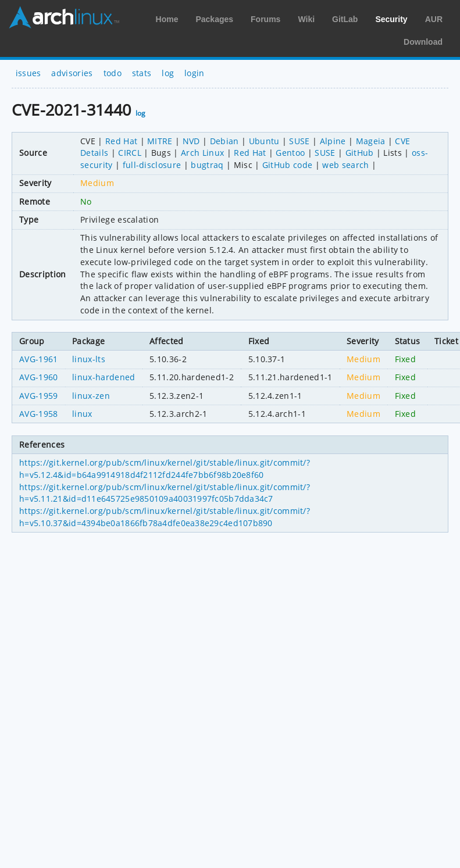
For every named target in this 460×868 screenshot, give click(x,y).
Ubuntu (264, 141)
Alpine (333, 141)
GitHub (360, 153)
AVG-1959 (39, 396)
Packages (214, 19)
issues (28, 73)
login (195, 73)
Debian (224, 141)
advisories (72, 73)
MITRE (160, 141)
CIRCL (130, 153)
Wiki (306, 19)
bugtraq (207, 165)
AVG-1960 (39, 377)
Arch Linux (64, 17)
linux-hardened (104, 377)
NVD (191, 141)
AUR (434, 19)
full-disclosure (152, 165)
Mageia (371, 141)
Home (167, 19)
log (168, 73)
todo (113, 73)
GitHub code (288, 165)
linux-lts (89, 359)
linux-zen (91, 396)
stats (142, 73)
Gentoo (290, 153)
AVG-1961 (39, 359)
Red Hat (121, 141)
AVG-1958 (39, 414)
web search (345, 165)
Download (423, 42)
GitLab (345, 19)
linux (82, 414)
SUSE (299, 141)
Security (391, 19)
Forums (265, 19)
